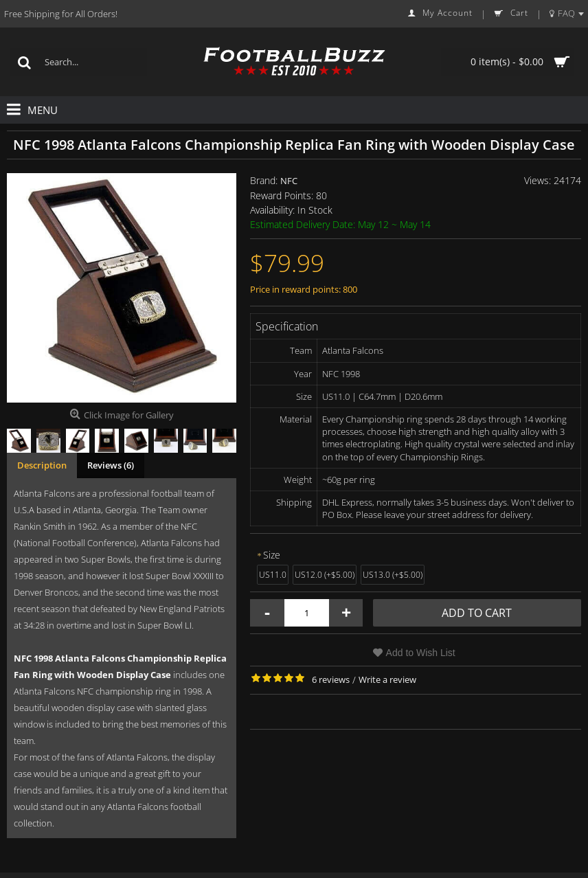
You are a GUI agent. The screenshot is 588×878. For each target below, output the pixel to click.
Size (272, 555)
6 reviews (331, 679)
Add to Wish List (421, 653)
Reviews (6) (111, 465)
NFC (289, 181)
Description (42, 465)
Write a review (387, 679)
